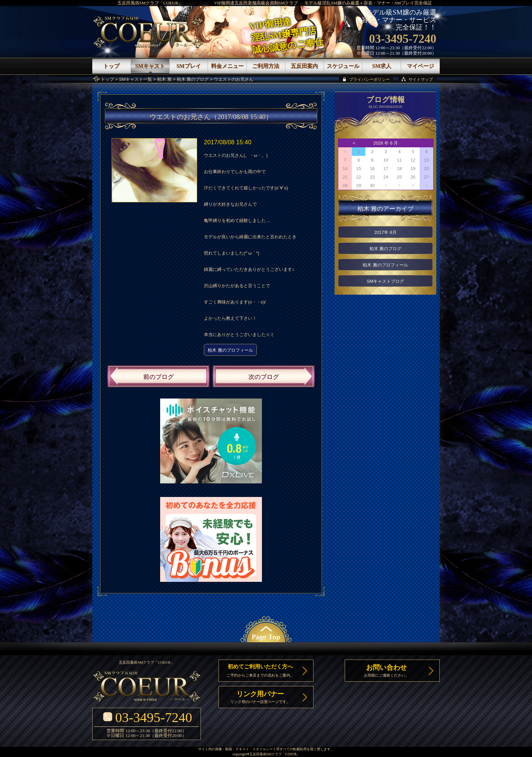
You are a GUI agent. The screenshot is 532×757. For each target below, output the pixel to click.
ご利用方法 (266, 66)
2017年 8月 (385, 232)
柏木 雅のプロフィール (230, 350)
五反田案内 (304, 66)
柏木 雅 (164, 79)
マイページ (420, 66)
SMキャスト (150, 66)
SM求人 (382, 66)
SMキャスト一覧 (136, 79)
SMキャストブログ (386, 281)
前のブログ (158, 377)
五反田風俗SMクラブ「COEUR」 (150, 3)
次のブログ (264, 377)
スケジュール (343, 66)
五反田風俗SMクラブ (265, 754)
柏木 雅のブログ (193, 79)
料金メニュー (227, 66)
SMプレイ (189, 66)
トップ (107, 79)
